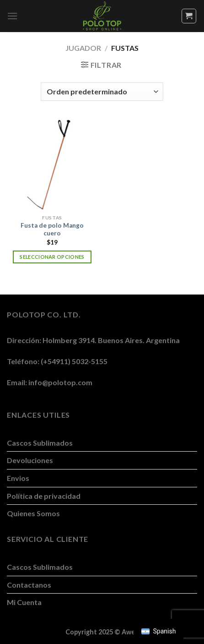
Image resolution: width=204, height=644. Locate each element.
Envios (18, 478)
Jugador (83, 48)
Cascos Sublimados (40, 443)
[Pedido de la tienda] (102, 92)
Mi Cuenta (24, 602)
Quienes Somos (33, 513)
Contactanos (29, 585)
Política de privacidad (44, 496)
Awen (130, 632)
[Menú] (12, 16)
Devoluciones (30, 460)
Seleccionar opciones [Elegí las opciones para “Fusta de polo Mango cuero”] (52, 257)
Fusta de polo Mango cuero (52, 229)
